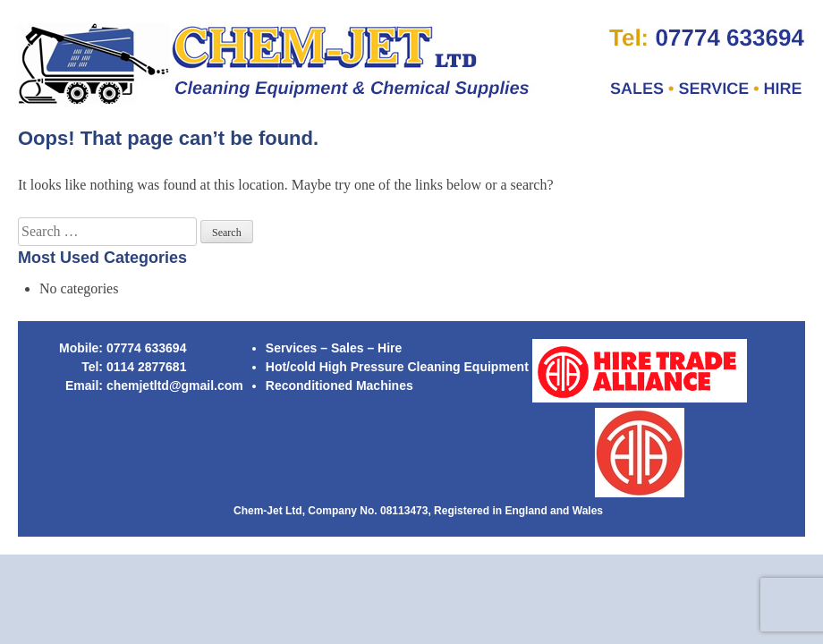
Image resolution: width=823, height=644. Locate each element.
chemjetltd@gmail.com (175, 386)
